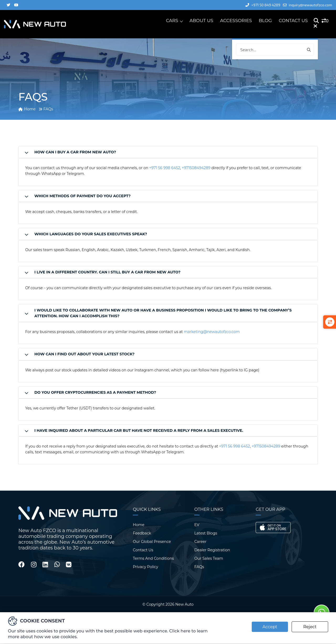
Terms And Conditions (153, 558)
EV (197, 524)
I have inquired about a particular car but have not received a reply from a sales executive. (139, 430)
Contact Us (293, 21)
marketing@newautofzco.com (212, 332)
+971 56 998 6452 (164, 168)
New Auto (184, 604)
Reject (310, 627)
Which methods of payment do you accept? (83, 196)
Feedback (142, 533)
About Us (201, 21)
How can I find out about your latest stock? (85, 354)
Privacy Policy (145, 567)
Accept (269, 627)
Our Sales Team (209, 558)
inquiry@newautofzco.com (306, 5)
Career (200, 541)
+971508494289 (196, 168)
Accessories (236, 21)
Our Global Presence (152, 541)
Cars (172, 21)
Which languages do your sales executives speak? (91, 234)
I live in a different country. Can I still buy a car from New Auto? (107, 272)
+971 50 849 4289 (260, 5)
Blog (265, 21)
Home (138, 524)
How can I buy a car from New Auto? (75, 152)
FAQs (199, 567)
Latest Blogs (206, 533)
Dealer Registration (212, 550)
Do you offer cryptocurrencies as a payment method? (95, 392)
